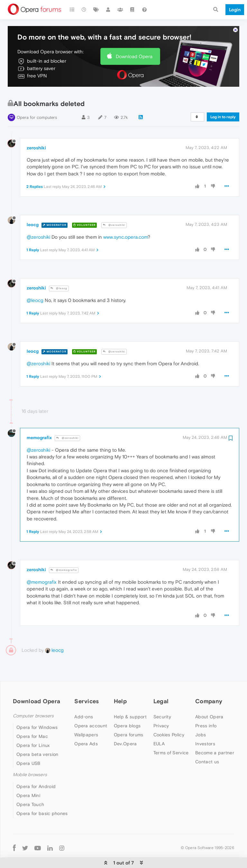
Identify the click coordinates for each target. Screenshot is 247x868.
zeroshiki (36, 128)
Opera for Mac (32, 717)
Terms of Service (171, 733)
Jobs (201, 715)
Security (162, 697)
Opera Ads (86, 724)
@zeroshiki (114, 205)
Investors (205, 724)
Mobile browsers (30, 755)
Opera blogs (127, 706)
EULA (159, 724)
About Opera (209, 697)
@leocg (59, 269)
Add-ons (84, 697)
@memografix (64, 550)
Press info (206, 706)
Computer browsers (33, 696)
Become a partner (215, 733)
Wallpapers (86, 715)
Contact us (207, 742)
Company (209, 682)
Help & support (130, 697)
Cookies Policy (169, 715)
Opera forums (129, 715)
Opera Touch (30, 785)
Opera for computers (37, 98)
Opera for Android (36, 767)
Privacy (161, 706)
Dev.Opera (125, 724)
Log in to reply (223, 97)
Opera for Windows (37, 708)
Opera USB (28, 744)
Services (87, 682)
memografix (39, 418)
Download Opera (134, 37)
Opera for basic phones (42, 794)
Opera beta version (37, 735)
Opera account (91, 706)
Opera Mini (28, 776)
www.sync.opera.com (125, 217)
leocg (33, 205)
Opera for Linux (33, 726)
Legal (161, 682)
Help (120, 682)
